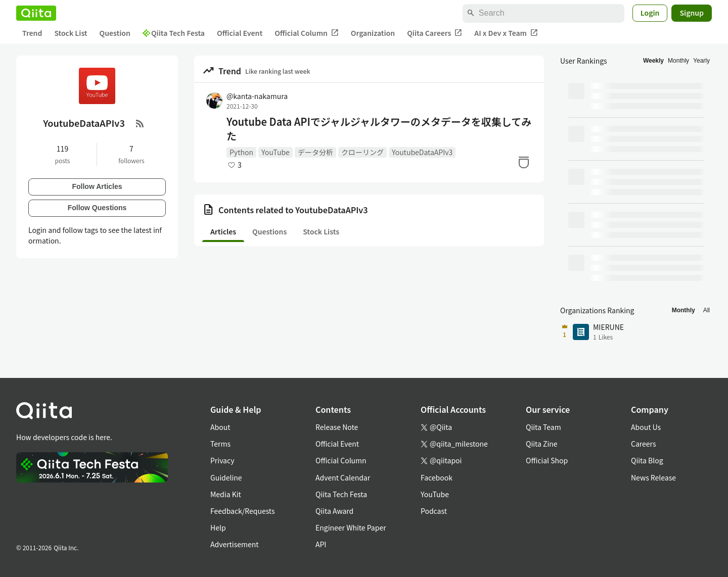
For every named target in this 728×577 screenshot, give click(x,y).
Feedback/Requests (243, 511)
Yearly (701, 61)
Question (115, 33)
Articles (223, 231)
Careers (643, 444)
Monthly (678, 61)
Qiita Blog (647, 460)
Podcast (434, 511)
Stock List (71, 33)
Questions (269, 231)
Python (241, 152)
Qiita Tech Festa (174, 33)
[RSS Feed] (140, 123)
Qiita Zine (542, 444)
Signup (692, 13)
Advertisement (235, 544)
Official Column (307, 33)
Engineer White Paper (351, 527)
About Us (646, 427)
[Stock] (524, 162)
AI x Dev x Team (506, 33)
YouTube (276, 152)
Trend (32, 33)
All (707, 310)
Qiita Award (334, 511)
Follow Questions (97, 208)
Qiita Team (543, 427)
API (321, 544)
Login (650, 13)
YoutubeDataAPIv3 (422, 152)
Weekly (653, 61)
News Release (653, 477)
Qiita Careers (435, 33)
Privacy (222, 460)
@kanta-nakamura (257, 96)
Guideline (226, 477)
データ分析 (315, 152)
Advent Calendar (343, 477)
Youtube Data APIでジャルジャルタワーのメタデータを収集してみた (379, 129)
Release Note (337, 427)
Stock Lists (321, 231)
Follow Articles (97, 186)
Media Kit (226, 494)
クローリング (362, 152)
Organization (373, 33)
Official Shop (547, 460)
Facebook (437, 477)
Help (218, 527)
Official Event (240, 33)
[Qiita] (36, 13)
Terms (220, 444)
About (220, 427)
